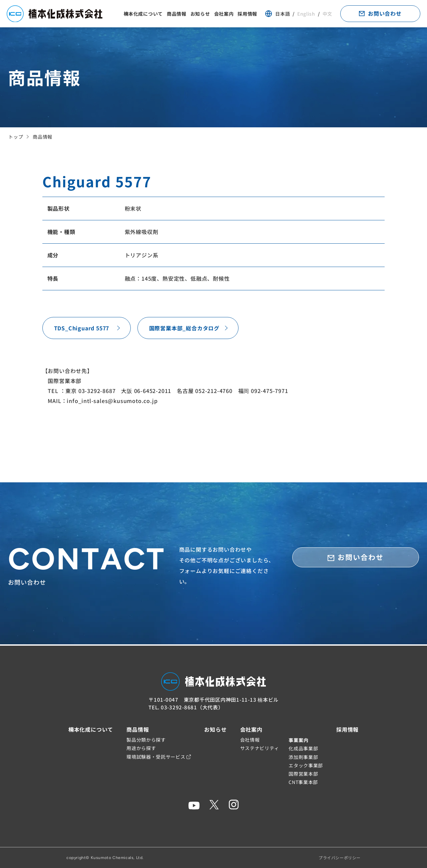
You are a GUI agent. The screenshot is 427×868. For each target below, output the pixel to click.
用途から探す (141, 748)
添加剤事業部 (303, 757)
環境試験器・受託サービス (159, 757)
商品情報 (177, 14)
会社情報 (250, 740)
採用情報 (247, 14)
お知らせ (200, 14)
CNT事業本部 (303, 782)
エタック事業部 (306, 765)
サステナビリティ (260, 748)
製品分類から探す (146, 740)
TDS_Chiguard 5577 (82, 329)
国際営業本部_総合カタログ (184, 329)
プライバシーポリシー (340, 857)
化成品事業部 (303, 748)
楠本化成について (143, 14)
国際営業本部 (303, 774)
